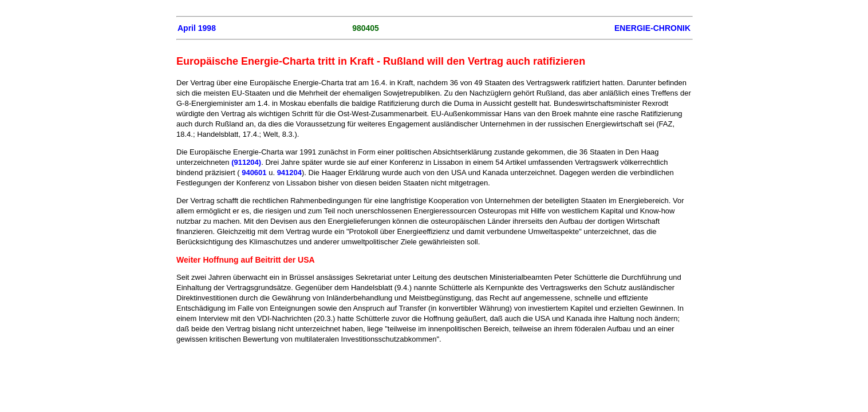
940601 (254, 173)
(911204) (246, 162)
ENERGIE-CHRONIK (652, 28)
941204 (289, 173)
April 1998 (197, 28)
